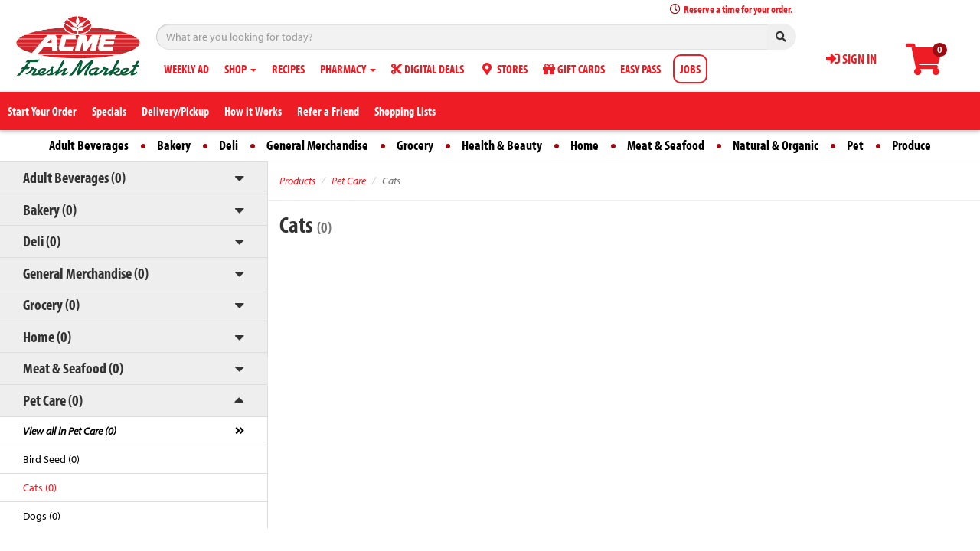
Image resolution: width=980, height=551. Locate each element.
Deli (229, 145)
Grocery (415, 145)
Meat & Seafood (666, 145)
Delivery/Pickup (175, 111)
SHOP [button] (240, 69)
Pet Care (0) (53, 400)
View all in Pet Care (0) (70, 431)
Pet (855, 145)
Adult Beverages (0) (74, 177)
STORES (503, 69)
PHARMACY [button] (348, 69)
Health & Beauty (502, 145)
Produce (911, 145)
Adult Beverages (89, 145)
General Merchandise (317, 145)
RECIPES (288, 69)
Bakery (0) (50, 209)
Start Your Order (42, 111)
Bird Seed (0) (51, 459)
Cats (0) (40, 487)
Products (297, 181)
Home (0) (47, 336)
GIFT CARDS (574, 69)
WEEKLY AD (186, 69)
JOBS (690, 69)
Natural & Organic (776, 145)
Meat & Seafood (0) (73, 368)
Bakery (174, 145)
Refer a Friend (328, 111)
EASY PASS (640, 69)
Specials (109, 111)
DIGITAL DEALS (428, 69)
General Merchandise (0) (86, 273)
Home (585, 145)
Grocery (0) (51, 304)
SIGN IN (851, 59)
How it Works (253, 111)
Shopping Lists (405, 111)
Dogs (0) (42, 516)
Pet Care (349, 181)
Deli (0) (42, 241)
